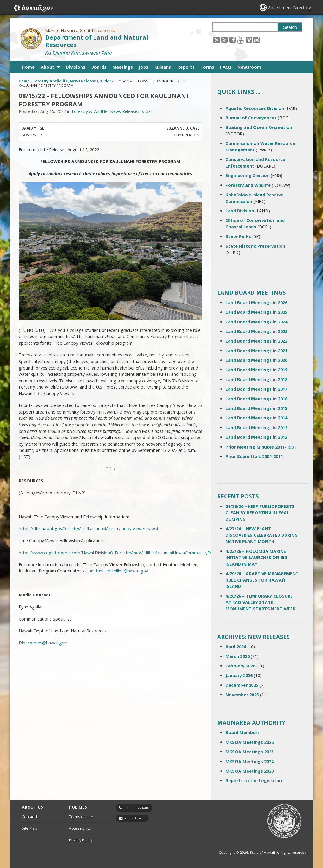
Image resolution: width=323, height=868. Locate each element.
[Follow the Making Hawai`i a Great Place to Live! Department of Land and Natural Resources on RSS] (224, 40)
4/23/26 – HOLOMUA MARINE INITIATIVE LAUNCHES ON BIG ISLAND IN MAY (256, 558)
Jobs (144, 67)
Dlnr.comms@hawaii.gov (43, 643)
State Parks (238, 236)
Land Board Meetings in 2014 (256, 418)
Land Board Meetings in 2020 (256, 360)
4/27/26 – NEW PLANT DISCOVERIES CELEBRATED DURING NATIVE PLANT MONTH (261, 535)
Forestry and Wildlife (248, 185)
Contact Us (31, 817)
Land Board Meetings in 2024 (256, 322)
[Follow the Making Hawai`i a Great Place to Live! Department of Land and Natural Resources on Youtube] (241, 40)
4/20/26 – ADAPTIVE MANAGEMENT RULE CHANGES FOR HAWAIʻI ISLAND (262, 580)
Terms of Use (81, 817)
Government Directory (289, 8)
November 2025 (242, 695)
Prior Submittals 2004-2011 (254, 456)
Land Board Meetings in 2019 (256, 370)
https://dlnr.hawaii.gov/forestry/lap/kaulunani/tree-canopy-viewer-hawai (88, 529)
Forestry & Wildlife (51, 81)
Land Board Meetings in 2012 (256, 437)
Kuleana (163, 67)
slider (105, 81)
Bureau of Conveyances (251, 118)
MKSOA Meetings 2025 (250, 752)
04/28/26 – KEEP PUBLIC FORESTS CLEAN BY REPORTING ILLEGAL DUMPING (260, 513)
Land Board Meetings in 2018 (256, 379)
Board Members (243, 732)
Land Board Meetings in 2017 (256, 389)
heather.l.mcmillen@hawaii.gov (118, 571)
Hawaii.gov (33, 8)
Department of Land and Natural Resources (97, 41)
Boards (99, 67)
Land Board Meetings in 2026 (256, 303)
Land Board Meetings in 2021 (256, 351)
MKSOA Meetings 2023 (250, 771)
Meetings (123, 67)
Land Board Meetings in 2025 (256, 312)
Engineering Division (248, 175)
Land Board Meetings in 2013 (256, 428)
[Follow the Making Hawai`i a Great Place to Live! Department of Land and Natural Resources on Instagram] (257, 40)
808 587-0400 (138, 808)
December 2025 (242, 685)
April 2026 (236, 647)
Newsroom (249, 67)
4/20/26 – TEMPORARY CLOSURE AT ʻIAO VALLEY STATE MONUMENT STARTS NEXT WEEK (260, 602)
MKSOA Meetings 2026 (250, 742)
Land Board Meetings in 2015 (256, 408)
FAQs (226, 67)
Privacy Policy (81, 840)
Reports (186, 67)
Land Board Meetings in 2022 (256, 341)
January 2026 (239, 675)
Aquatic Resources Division (255, 108)
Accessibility (80, 828)
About (47, 67)
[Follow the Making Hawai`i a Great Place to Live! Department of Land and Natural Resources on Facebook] (233, 40)
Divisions (76, 67)
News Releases (84, 81)
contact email (135, 818)
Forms (207, 67)
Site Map (29, 828)
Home (28, 67)
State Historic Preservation (255, 246)
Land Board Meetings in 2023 (256, 331)
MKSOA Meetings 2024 (250, 762)
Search (290, 27)
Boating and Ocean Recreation (259, 127)
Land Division (240, 211)
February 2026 (240, 666)
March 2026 (238, 656)
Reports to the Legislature (255, 781)
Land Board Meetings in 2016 (256, 399)
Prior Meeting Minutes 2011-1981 (261, 447)
